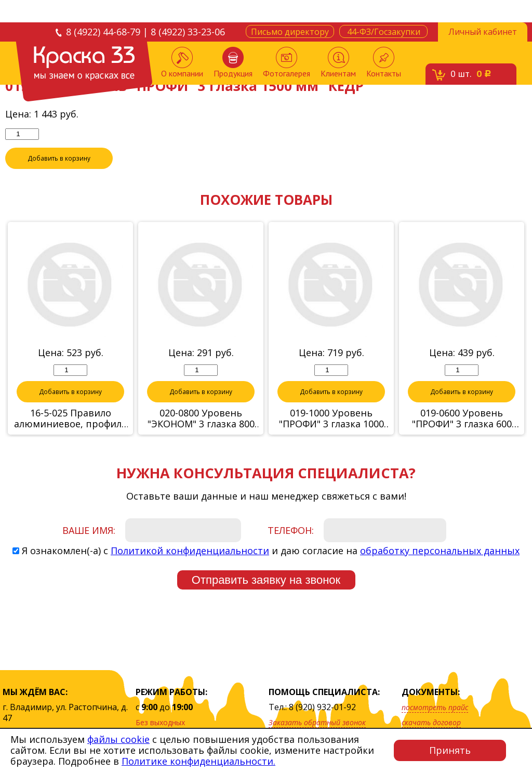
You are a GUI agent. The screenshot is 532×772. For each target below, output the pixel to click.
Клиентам (338, 63)
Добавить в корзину (59, 159)
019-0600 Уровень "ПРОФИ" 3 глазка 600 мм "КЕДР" (462, 419)
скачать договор (431, 722)
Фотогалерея (287, 63)
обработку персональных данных (440, 551)
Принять (450, 750)
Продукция (233, 63)
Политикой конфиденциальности (190, 551)
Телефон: (291, 531)
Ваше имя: (89, 531)
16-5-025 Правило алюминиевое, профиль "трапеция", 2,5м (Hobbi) (71, 419)
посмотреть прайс (435, 707)
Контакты (384, 63)
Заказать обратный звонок (317, 722)
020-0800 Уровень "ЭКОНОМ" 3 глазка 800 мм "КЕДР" (201, 419)
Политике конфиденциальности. (198, 761)
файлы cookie (118, 739)
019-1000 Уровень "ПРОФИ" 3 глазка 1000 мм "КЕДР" (331, 419)
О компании (182, 63)
